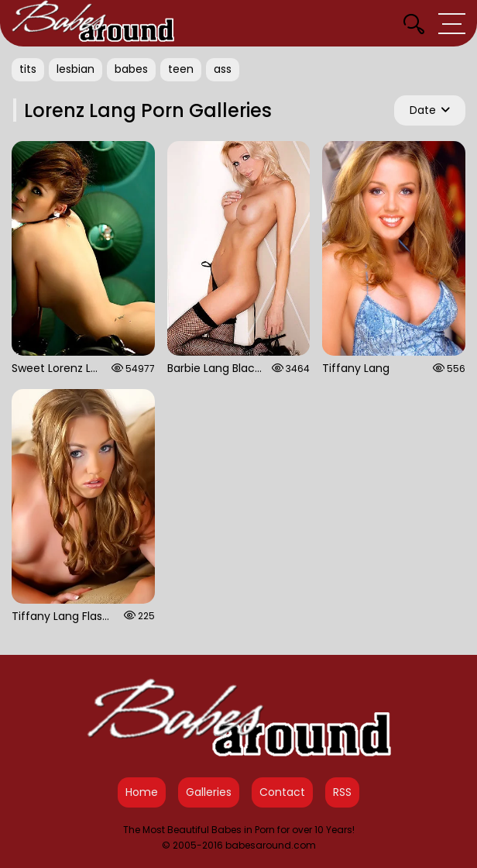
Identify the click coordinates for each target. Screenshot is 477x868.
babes (131, 69)
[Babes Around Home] (93, 23)
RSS (342, 792)
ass (223, 69)
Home (142, 792)
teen (181, 69)
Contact (282, 792)
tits (28, 69)
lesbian (75, 69)
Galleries (209, 792)
